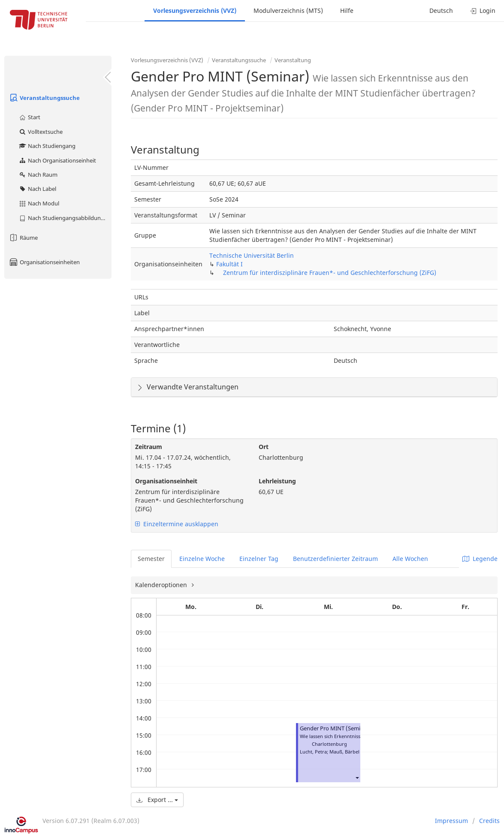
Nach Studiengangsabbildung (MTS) (65, 218)
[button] (357, 777)
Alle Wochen (410, 559)
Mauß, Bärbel (344, 752)
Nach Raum (38, 175)
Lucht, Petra (313, 752)
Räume (23, 238)
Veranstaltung (293, 60)
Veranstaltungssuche (44, 98)
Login (483, 11)
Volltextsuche (41, 132)
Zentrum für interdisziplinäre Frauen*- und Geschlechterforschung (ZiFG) (330, 273)
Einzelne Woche (202, 559)
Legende (480, 559)
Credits (489, 821)
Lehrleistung (277, 481)
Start (29, 117)
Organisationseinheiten (44, 262)
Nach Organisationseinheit (57, 160)
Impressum (451, 821)
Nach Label (37, 189)
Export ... (157, 800)
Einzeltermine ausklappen (177, 524)
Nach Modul (39, 203)
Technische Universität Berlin (252, 255)
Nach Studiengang (47, 146)
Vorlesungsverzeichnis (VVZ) (195, 11)
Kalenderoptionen (162, 585)
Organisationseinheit (166, 481)
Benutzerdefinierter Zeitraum (335, 559)
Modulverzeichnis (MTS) (288, 11)
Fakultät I (229, 264)
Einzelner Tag (259, 559)
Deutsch (441, 11)
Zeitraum (149, 447)
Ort (264, 447)
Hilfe (347, 11)
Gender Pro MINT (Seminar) (335, 728)
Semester (151, 559)
